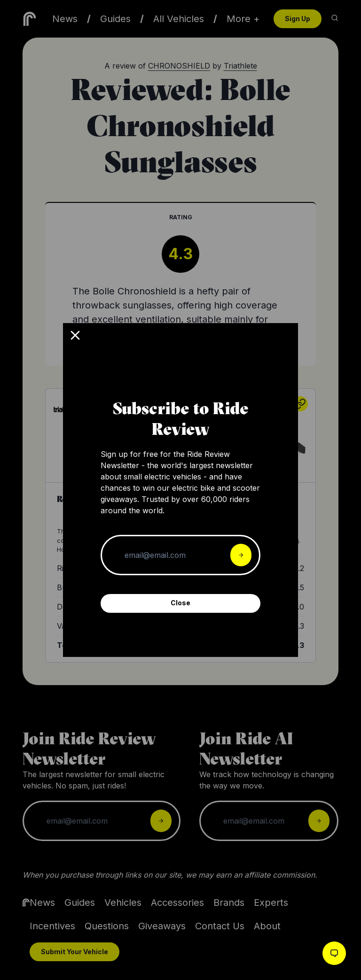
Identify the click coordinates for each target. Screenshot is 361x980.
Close (180, 603)
